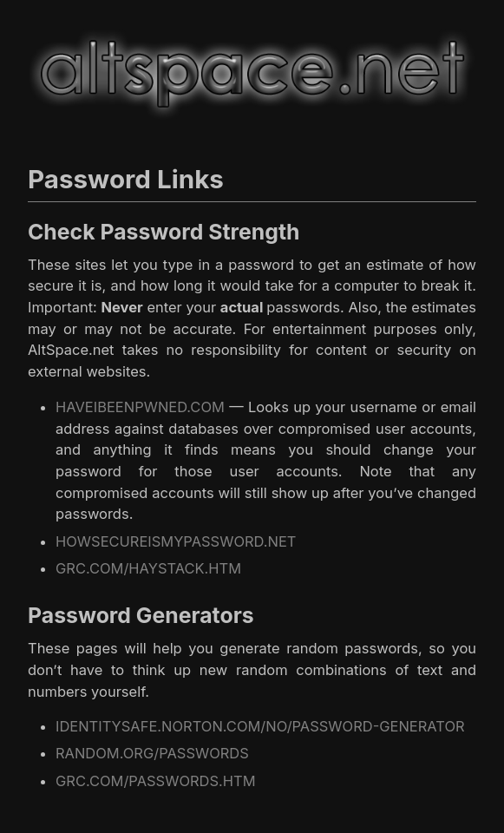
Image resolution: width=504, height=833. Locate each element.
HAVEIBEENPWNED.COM (140, 407)
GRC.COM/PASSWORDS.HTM (156, 781)
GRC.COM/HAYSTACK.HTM (148, 568)
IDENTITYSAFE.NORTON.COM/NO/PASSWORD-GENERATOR (260, 726)
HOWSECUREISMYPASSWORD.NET (176, 541)
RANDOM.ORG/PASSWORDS (152, 753)
